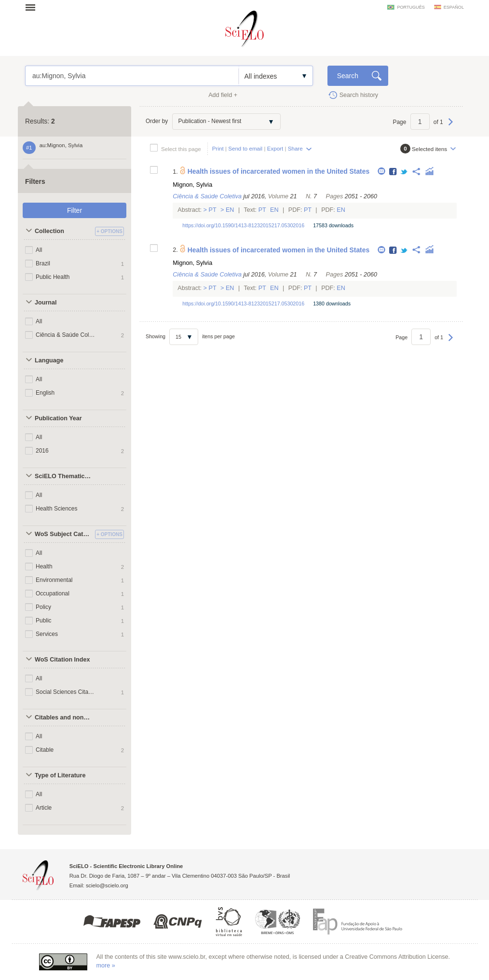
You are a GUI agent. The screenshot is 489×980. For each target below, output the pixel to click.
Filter (75, 210)
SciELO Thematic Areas (64, 476)
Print (218, 148)
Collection (49, 231)
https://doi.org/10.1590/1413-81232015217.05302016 (243, 225)
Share (295, 148)
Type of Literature (60, 775)
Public (44, 621)
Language (49, 360)
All (39, 250)
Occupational (53, 594)
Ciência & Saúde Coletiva (66, 335)
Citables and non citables (64, 718)
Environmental (54, 580)
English (45, 393)
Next (451, 126)
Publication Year (58, 418)
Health (44, 566)
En (230, 210)
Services (47, 634)
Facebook (393, 172)
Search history (359, 95)
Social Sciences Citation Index (66, 692)
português (411, 7)
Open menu (33, 7)
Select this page (181, 149)
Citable (45, 750)
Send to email (245, 148)
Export (275, 148)
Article (44, 808)
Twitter (404, 172)
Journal (46, 303)
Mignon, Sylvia (192, 185)
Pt (212, 210)
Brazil (43, 263)
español (454, 7)
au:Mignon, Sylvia (132, 76)
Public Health (53, 277)
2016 (42, 451)
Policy (43, 607)
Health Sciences (57, 509)
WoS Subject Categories (64, 534)
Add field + (223, 95)
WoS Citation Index (62, 660)
